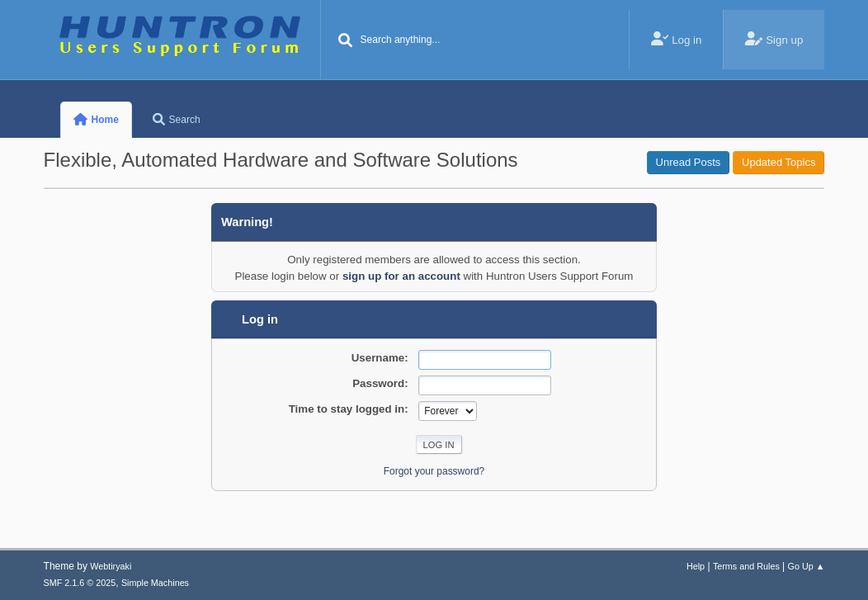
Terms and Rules (746, 566)
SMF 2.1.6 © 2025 (80, 583)
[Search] (346, 41)
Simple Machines (155, 583)
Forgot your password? (434, 471)
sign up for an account (401, 276)
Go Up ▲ (807, 566)
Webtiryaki (111, 566)
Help (696, 566)
